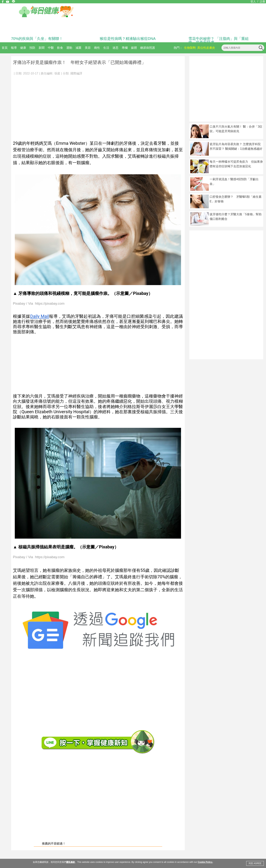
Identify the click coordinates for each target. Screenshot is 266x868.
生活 (106, 48)
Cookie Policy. (205, 862)
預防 (32, 48)
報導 (14, 48)
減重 (79, 48)
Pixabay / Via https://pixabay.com (39, 304)
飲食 (60, 48)
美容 (88, 48)
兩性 (97, 48)
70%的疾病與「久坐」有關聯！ (37, 39)
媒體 (134, 48)
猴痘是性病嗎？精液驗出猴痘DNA (128, 39)
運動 (69, 48)
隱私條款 (71, 862)
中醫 (51, 48)
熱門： (178, 48)
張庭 (57, 73)
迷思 (115, 48)
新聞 (42, 48)
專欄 (125, 48)
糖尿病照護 (148, 48)
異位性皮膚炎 (206, 48)
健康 (23, 48)
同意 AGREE (255, 863)
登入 (253, 1)
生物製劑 (190, 48)
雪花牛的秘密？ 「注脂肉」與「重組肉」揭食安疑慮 (219, 40)
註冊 (262, 1)
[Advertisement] (98, 106)
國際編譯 (76, 73)
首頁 (5, 48)
